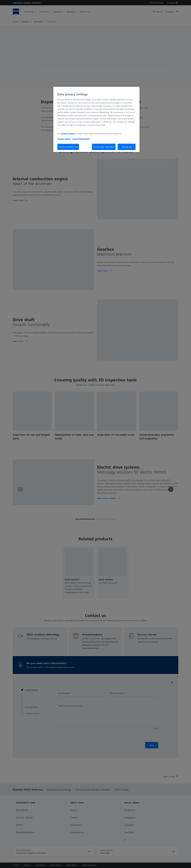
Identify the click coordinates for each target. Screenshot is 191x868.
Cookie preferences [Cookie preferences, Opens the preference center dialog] (68, 147)
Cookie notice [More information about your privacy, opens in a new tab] (64, 139)
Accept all (127, 147)
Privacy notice (68, 133)
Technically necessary (104, 147)
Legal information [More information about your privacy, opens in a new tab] (81, 139)
